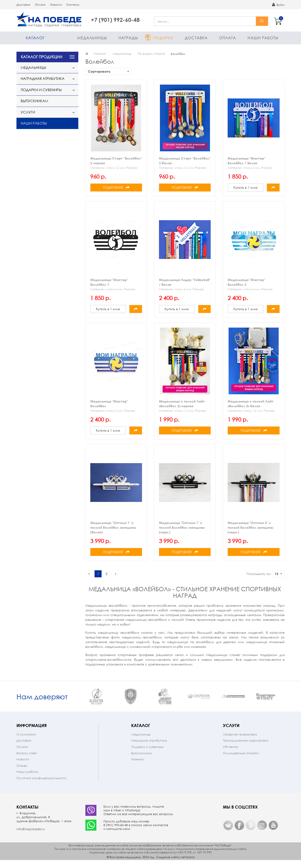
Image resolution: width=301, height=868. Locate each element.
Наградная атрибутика (43, 78)
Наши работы (263, 38)
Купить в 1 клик (246, 187)
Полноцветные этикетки (241, 761)
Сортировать (109, 71)
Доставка (23, 5)
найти (262, 21)
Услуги (28, 112)
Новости (56, 5)
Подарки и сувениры (41, 90)
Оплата (40, 5)
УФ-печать (231, 754)
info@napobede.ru (31, 837)
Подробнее (116, 187)
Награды (128, 38)
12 (278, 574)
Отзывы (22, 773)
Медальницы (92, 38)
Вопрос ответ (27, 761)
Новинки (138, 767)
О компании (26, 742)
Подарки (163, 38)
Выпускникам (34, 101)
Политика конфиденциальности (41, 786)
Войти (278, 5)
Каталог (35, 38)
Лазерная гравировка (240, 742)
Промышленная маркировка (246, 748)
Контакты (73, 5)
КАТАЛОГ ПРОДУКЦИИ (42, 57)
